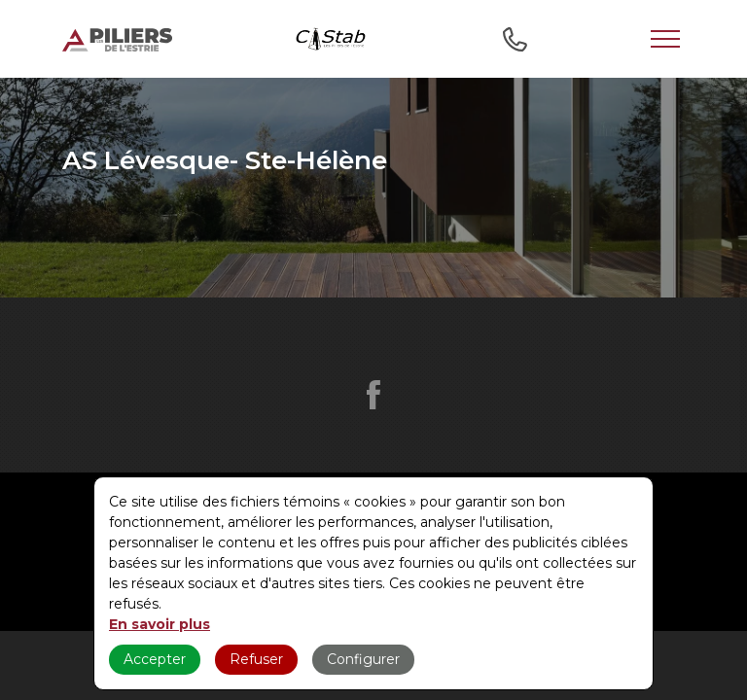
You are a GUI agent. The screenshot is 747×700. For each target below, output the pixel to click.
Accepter (155, 659)
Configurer (363, 659)
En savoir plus (160, 624)
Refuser (256, 659)
